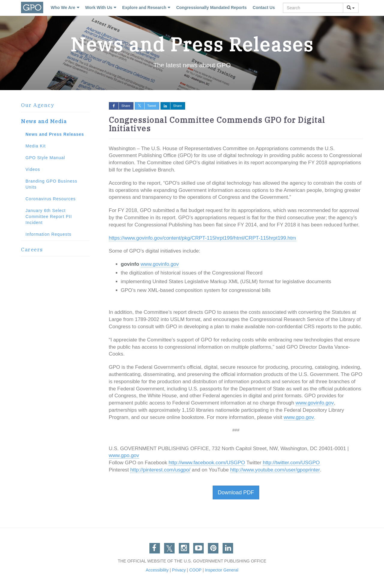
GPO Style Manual (45, 158)
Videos (33, 169)
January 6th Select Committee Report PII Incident (49, 217)
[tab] (55, 105)
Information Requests (48, 234)
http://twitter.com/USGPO (291, 463)
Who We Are (63, 8)
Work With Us (99, 8)
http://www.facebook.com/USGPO (207, 463)
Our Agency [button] (37, 105)
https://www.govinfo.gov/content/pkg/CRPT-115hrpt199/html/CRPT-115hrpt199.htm (203, 238)
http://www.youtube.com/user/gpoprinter (275, 470)
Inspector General (222, 570)
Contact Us (264, 8)
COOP (195, 570)
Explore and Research (144, 8)
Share (120, 106)
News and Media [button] (44, 121)
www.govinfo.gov (160, 264)
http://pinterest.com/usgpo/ (160, 470)
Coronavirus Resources (51, 199)
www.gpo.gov (299, 417)
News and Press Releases (55, 134)
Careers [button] (32, 250)
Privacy (179, 570)
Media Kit (36, 146)
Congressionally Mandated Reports (211, 8)
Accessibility (157, 570)
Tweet (145, 106)
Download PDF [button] (236, 493)
